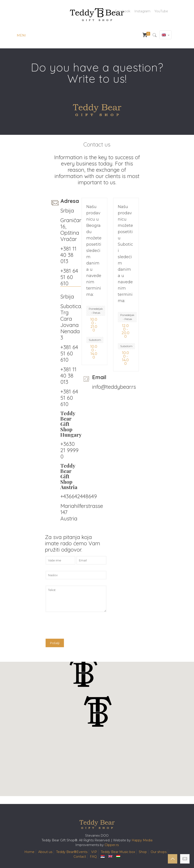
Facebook (123, 11)
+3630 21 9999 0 (69, 450)
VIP (94, 852)
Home (29, 852)
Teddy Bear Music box (118, 852)
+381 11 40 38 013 (68, 255)
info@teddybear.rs (114, 387)
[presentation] (80, 628)
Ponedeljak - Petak (96, 311)
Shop (143, 852)
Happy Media (142, 840)
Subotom (95, 340)
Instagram (142, 11)
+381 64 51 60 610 (69, 277)
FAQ (93, 857)
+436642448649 (79, 496)
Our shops (159, 852)
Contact (80, 857)
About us (45, 852)
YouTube (161, 11)
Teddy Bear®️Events (72, 852)
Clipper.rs (112, 845)
